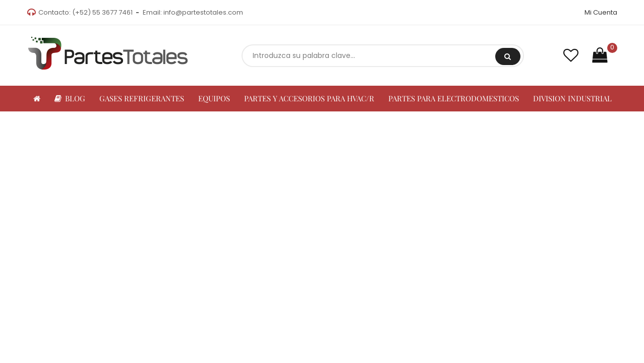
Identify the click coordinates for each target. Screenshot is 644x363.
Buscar (508, 56)
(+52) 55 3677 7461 (102, 12)
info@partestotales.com (203, 12)
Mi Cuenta (601, 12)
